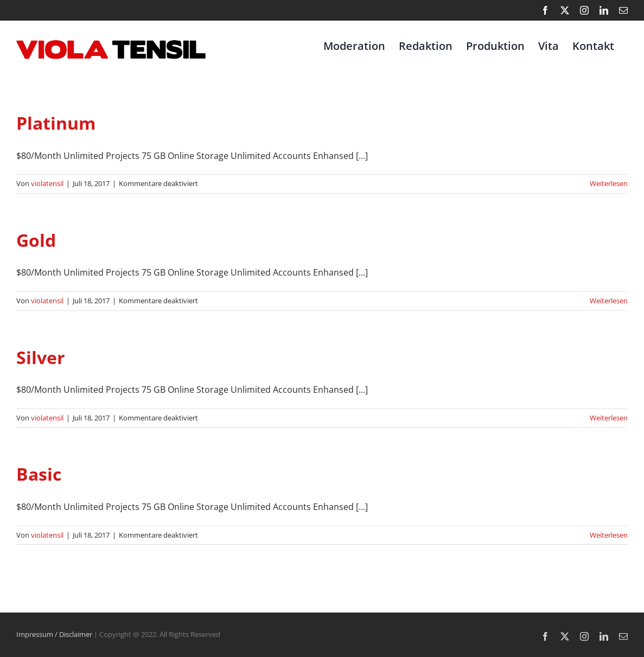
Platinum (56, 123)
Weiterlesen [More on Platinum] (609, 183)
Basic (39, 474)
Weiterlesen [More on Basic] (609, 535)
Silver (41, 357)
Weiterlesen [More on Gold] (609, 301)
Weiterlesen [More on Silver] (609, 418)
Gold (36, 240)
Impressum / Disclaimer (54, 634)
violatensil (47, 183)
